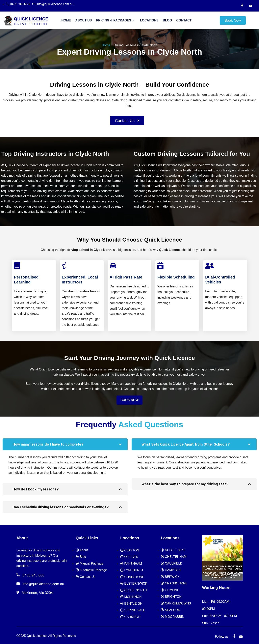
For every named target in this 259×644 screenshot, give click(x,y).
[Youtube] (250, 6)
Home (69, 20)
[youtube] (241, 635)
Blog (166, 20)
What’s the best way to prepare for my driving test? (185, 484)
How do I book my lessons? (36, 489)
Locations (149, 20)
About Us (85, 20)
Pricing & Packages (116, 20)
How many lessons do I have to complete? (48, 444)
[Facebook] (242, 6)
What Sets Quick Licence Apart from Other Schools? (186, 444)
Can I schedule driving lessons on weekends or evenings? (61, 507)
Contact (181, 20)
